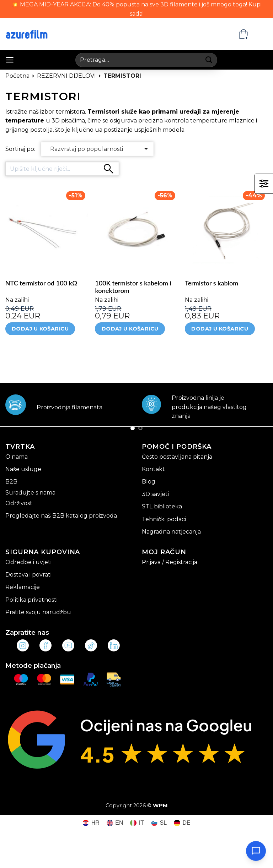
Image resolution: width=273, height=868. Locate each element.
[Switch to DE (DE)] (182, 823)
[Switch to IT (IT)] (137, 823)
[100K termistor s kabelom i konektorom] (136, 230)
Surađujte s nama (30, 493)
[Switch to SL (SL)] (159, 823)
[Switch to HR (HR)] (91, 823)
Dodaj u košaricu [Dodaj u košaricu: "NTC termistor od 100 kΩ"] (40, 329)
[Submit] (209, 60)
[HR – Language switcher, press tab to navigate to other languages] (261, 34)
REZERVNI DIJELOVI (66, 76)
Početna (17, 76)
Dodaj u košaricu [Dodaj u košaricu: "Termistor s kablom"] (220, 329)
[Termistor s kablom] (226, 230)
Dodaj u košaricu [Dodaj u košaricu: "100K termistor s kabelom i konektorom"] (130, 329)
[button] (10, 60)
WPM (160, 806)
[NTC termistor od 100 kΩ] (47, 230)
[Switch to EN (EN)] (115, 823)
